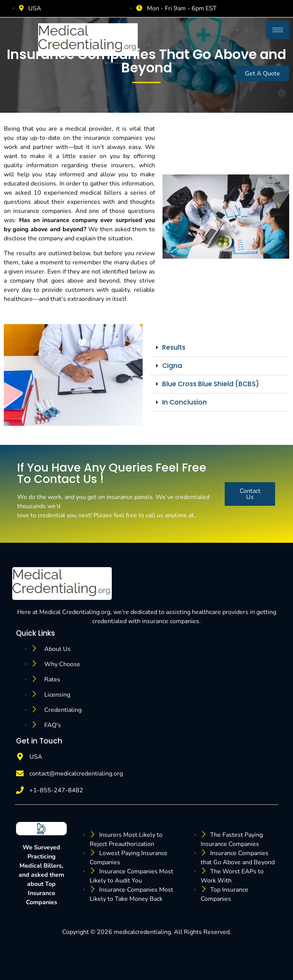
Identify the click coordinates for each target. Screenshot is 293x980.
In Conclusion (184, 402)
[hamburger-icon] (278, 30)
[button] (220, 348)
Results (174, 347)
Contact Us (250, 494)
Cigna (172, 366)
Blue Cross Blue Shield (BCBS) (211, 384)
